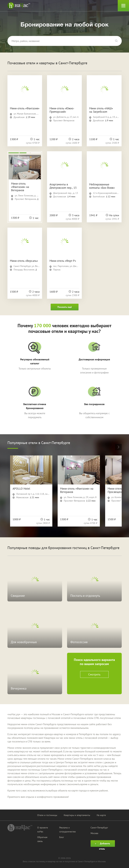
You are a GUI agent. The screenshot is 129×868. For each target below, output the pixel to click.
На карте (101, 815)
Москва (94, 833)
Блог (62, 837)
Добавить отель (102, 844)
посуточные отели (110, 718)
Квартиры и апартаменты (77, 815)
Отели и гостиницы (47, 815)
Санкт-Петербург (99, 828)
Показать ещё (65, 307)
